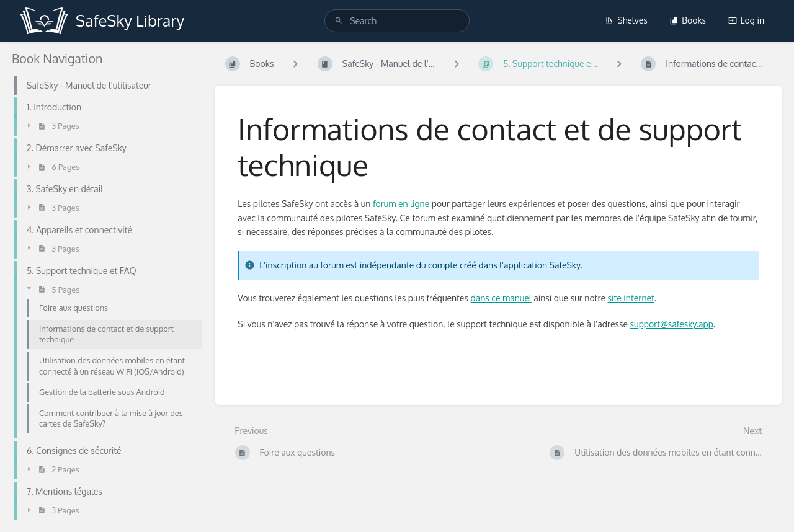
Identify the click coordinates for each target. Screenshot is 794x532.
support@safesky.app (672, 324)
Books (688, 20)
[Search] (339, 21)
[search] (397, 21)
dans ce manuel (501, 298)
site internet (631, 298)
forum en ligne (401, 204)
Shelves (626, 20)
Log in (746, 20)
